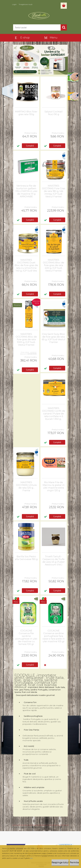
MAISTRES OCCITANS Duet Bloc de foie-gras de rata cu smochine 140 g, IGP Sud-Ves (26, 265)
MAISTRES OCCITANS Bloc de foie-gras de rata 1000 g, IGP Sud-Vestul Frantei (26, 339)
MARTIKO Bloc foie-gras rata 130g (26, 113)
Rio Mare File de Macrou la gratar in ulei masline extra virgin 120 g (54, 486)
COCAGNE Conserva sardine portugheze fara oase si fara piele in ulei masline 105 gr (54, 636)
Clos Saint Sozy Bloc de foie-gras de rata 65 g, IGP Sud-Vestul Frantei (54, 338)
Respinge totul (60, 863)
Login (14, 4)
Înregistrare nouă (26, 4)
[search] (64, 27)
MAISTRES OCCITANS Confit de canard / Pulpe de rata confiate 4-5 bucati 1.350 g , (54, 414)
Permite (74, 863)
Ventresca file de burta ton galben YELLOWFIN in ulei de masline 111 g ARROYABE (26, 191)
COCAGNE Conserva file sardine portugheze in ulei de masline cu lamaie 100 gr (26, 637)
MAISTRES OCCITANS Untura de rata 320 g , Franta (26, 486)
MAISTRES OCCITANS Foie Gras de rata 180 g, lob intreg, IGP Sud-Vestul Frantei (54, 191)
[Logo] (39, 16)
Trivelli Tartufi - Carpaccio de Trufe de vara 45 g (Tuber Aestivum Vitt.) (54, 560)
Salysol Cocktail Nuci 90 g (54, 113)
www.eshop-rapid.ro (37, 827)
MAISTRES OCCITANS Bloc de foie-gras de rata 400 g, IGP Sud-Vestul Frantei (54, 265)
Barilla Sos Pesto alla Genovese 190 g (26, 558)
